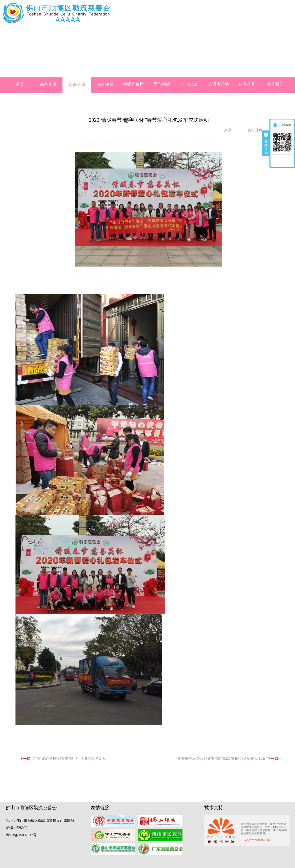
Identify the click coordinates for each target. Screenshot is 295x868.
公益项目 (105, 84)
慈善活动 (77, 85)
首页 (20, 84)
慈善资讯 (48, 84)
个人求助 (190, 84)
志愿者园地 (219, 84)
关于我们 (275, 84)
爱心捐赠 (162, 84)
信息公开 (247, 84)
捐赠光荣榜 (133, 84)
